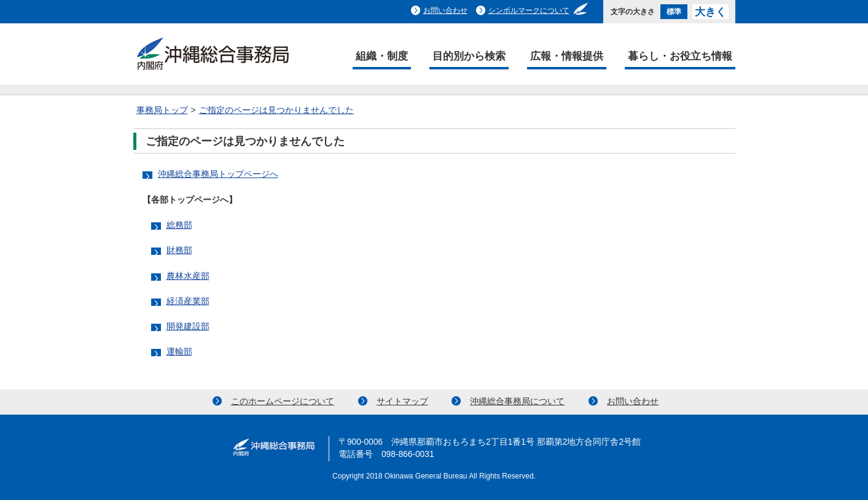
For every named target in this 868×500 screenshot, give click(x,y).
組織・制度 (382, 56)
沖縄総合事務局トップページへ (218, 174)
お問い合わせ (445, 10)
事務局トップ (162, 110)
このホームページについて (283, 401)
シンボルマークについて (529, 10)
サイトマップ (402, 401)
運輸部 (179, 352)
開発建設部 (188, 326)
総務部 (179, 225)
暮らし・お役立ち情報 (680, 56)
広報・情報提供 (567, 56)
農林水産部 (188, 276)
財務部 (179, 250)
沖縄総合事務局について (517, 401)
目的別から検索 (469, 56)
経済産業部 (188, 301)
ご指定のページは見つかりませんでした (276, 110)
